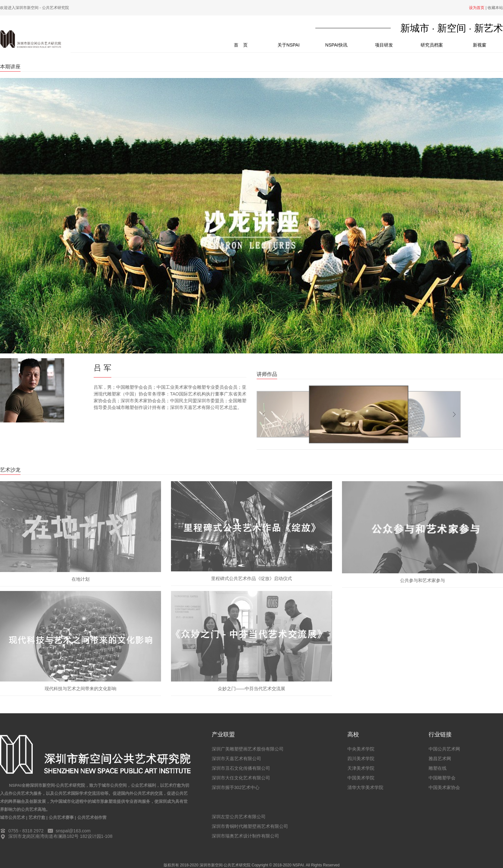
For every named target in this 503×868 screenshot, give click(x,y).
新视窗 (480, 45)
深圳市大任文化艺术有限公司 (241, 778)
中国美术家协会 (444, 787)
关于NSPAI (289, 45)
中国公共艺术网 (444, 749)
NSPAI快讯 (336, 45)
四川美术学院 (361, 759)
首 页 (249, 43)
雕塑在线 (438, 768)
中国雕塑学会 (442, 778)
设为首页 (477, 8)
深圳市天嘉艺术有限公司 (236, 759)
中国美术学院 (361, 778)
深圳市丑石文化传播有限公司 (241, 768)
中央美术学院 (361, 749)
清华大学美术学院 (365, 787)
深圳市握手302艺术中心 (236, 787)
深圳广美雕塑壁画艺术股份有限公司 (248, 749)
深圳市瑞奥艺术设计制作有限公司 (245, 836)
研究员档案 (432, 45)
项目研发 (384, 45)
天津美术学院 (361, 768)
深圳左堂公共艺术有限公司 (239, 817)
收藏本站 (495, 8)
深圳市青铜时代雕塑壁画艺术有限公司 (250, 826)
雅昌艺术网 (440, 759)
